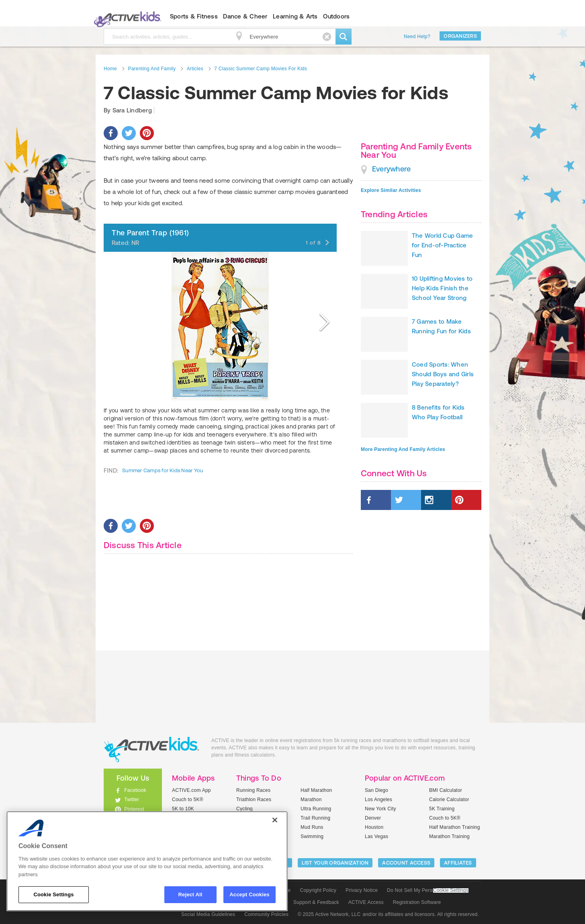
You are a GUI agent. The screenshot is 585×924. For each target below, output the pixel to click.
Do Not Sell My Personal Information (427, 890)
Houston (374, 827)
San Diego (376, 790)
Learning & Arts (295, 16)
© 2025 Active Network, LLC (329, 914)
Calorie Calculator (449, 800)
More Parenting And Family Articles (403, 449)
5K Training (442, 809)
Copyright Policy (318, 890)
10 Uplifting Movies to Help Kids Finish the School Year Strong (442, 288)
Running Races (253, 790)
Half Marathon (316, 790)
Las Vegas (376, 836)
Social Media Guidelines (208, 914)
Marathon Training (449, 836)
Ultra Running (316, 809)
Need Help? (417, 37)
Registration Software (417, 902)
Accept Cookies (249, 894)
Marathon (311, 800)
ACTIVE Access (366, 902)
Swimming (312, 836)
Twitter (132, 800)
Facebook (135, 790)
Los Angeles (378, 800)
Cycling (244, 809)
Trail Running (315, 818)
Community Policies (266, 914)
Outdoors (336, 16)
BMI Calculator (446, 790)
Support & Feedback (316, 902)
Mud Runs (312, 827)
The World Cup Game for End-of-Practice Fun (442, 245)
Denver (373, 818)
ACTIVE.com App (191, 790)
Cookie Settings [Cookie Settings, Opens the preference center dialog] (53, 894)
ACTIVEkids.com (126, 16)
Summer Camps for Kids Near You (163, 470)
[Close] (275, 820)
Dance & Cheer (245, 16)
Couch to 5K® (188, 800)
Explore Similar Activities (391, 190)
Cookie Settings (451, 890)
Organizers (460, 36)
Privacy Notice (362, 890)
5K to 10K (183, 809)
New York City (380, 809)
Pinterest (134, 809)
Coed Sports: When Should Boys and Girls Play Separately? (443, 374)
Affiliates (458, 863)
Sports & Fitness (194, 16)
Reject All (190, 894)
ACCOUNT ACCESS (406, 863)
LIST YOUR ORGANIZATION (335, 863)
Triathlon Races (254, 800)
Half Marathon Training (455, 827)
